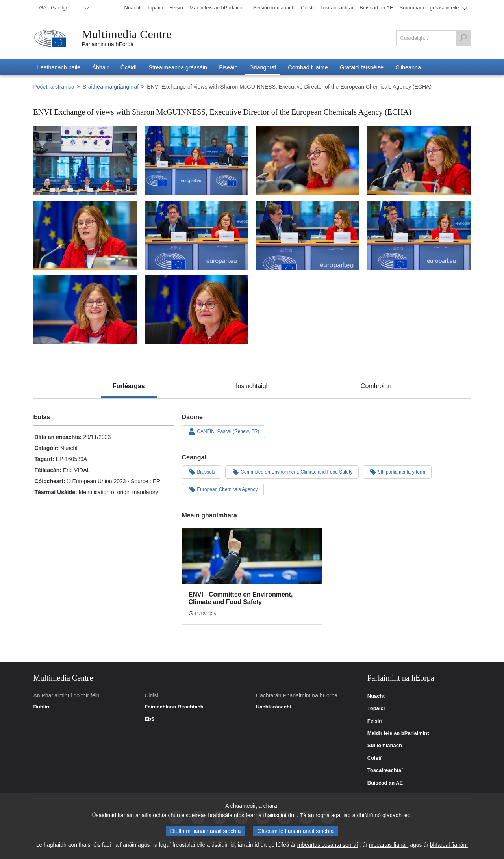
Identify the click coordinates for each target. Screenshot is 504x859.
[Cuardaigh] (463, 38)
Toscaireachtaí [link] (385, 770)
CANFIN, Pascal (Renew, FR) (224, 431)
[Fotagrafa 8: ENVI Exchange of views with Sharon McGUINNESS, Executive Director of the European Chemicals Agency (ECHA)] (419, 235)
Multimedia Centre (127, 34)
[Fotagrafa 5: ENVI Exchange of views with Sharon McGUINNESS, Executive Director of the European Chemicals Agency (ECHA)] (85, 235)
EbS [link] (149, 719)
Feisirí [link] (375, 721)
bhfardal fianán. (449, 845)
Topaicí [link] (376, 708)
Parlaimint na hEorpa (108, 44)
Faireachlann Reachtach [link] (174, 707)
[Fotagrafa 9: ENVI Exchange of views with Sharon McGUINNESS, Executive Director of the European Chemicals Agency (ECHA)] (85, 310)
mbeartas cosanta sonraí (328, 845)
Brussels (202, 472)
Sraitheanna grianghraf (111, 87)
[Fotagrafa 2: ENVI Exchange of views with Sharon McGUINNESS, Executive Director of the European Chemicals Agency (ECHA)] (196, 160)
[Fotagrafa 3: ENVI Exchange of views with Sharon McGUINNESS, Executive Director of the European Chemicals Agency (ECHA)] (308, 160)
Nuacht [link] (376, 696)
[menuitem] (63, 8)
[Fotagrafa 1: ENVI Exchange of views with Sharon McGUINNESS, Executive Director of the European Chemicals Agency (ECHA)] (85, 160)
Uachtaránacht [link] (274, 707)
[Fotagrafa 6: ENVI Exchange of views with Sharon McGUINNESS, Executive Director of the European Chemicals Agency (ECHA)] (196, 235)
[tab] (129, 386)
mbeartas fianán (389, 845)
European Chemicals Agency (223, 489)
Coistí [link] (374, 758)
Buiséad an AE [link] (385, 783)
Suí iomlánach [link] (385, 746)
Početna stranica (54, 87)
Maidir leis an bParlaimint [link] (398, 733)
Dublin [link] (41, 707)
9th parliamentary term (397, 472)
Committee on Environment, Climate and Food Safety (292, 472)
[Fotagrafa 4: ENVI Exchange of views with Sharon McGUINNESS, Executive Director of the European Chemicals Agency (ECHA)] (419, 160)
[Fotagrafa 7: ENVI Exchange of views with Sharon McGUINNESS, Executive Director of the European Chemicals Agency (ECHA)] (308, 235)
